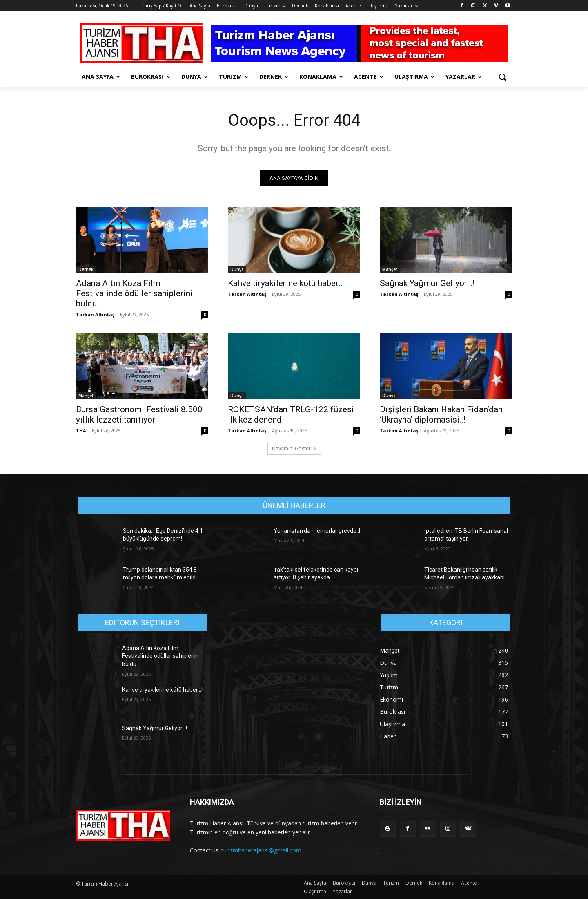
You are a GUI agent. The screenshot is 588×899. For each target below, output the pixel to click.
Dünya (237, 269)
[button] (502, 77)
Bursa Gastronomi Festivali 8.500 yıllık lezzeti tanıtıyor (139, 415)
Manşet (390, 269)
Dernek (86, 269)
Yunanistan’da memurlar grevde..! (317, 531)
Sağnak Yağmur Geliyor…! (427, 283)
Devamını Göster (294, 448)
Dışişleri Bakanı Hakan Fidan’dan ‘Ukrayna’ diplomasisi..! (441, 415)
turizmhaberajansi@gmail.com (261, 850)
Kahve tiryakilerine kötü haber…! (287, 283)
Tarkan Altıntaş (95, 314)
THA (81, 430)
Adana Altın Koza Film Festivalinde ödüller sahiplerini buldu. (134, 293)
